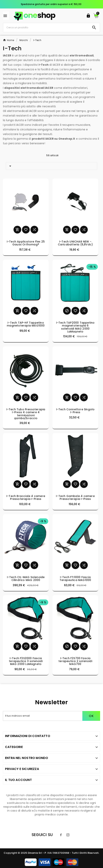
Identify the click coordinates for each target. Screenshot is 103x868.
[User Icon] (88, 16)
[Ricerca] (46, 27)
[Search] (94, 28)
